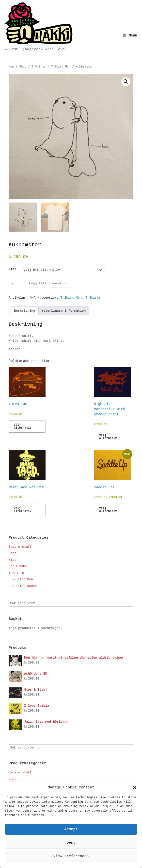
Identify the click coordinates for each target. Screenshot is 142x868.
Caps (12, 553)
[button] (135, 788)
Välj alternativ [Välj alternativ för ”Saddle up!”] (108, 510)
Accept (71, 829)
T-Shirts (39, 67)
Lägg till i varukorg (48, 283)
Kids (12, 560)
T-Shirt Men (61, 67)
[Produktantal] (16, 284)
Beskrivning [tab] (25, 311)
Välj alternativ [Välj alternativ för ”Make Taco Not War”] (23, 510)
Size (12, 269)
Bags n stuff (20, 547)
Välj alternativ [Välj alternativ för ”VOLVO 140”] (23, 426)
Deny (71, 843)
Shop (23, 67)
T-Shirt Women (24, 586)
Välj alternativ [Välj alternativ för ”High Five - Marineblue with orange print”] (108, 437)
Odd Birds (17, 566)
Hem (11, 67)
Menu (130, 35)
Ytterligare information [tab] (64, 311)
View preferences (71, 856)
